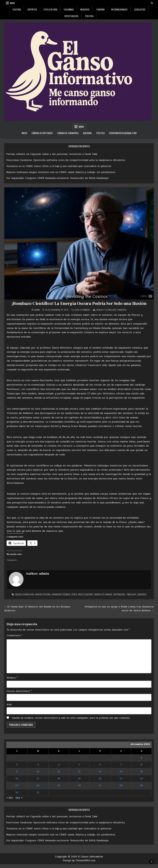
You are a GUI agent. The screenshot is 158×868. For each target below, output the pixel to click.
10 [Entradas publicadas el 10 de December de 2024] (38, 772)
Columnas (69, 9)
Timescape (131, 594)
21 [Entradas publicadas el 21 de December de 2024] (121, 779)
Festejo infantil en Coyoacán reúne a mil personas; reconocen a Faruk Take (52, 154)
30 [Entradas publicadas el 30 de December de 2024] (17, 793)
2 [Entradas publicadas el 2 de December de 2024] (17, 765)
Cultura (17, 9)
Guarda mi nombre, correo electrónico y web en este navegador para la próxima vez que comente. (71, 718)
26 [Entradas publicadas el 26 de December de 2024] (79, 786)
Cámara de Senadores (68, 133)
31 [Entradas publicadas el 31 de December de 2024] (38, 793)
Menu (12, 3)
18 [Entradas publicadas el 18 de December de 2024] (59, 779)
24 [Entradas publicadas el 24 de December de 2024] (38, 786)
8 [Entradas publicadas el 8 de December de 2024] (141, 765)
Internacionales (119, 9)
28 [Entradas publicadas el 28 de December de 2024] (121, 786)
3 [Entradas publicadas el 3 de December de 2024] (38, 765)
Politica (89, 16)
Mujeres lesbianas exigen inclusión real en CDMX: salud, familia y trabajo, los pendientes (61, 172)
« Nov (10, 798)
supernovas (119, 594)
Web (9, 705)
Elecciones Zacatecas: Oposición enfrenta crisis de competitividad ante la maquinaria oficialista (66, 160)
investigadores (86, 594)
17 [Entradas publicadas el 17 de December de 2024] (38, 779)
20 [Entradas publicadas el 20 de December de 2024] (100, 779)
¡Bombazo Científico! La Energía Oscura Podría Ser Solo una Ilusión (79, 304)
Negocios (85, 9)
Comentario (15, 635)
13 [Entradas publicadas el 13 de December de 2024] (100, 772)
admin (37, 310)
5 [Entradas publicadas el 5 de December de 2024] (79, 765)
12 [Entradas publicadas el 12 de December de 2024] (79, 772)
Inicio (24, 133)
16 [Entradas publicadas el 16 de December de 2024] (17, 779)
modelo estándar (103, 594)
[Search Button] (152, 3)
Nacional (88, 133)
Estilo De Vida (50, 9)
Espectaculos (71, 16)
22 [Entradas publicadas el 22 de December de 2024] (141, 779)
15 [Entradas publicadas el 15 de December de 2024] (141, 772)
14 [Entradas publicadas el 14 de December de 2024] (121, 772)
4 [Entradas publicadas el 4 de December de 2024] (59, 765)
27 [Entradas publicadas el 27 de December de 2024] (100, 786)
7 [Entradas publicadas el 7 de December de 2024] (121, 765)
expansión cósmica (61, 594)
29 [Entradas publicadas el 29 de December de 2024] (141, 786)
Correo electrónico (19, 691)
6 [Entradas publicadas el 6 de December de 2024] (100, 765)
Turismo (100, 9)
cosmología (28, 594)
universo (142, 594)
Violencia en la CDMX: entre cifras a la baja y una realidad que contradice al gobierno (59, 166)
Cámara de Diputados (42, 133)
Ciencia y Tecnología (106, 310)
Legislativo (140, 9)
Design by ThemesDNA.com (79, 860)
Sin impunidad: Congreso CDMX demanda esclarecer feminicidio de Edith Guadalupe (57, 178)
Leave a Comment (82, 310)
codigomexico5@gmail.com (123, 133)
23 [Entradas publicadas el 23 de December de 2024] (17, 786)
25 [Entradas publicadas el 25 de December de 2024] (59, 786)
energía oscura (43, 594)
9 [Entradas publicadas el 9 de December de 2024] (17, 772)
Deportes (32, 9)
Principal (122, 310)
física (74, 594)
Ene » (19, 798)
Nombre (12, 678)
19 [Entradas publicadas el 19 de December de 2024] (79, 779)
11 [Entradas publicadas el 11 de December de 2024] (59, 772)
